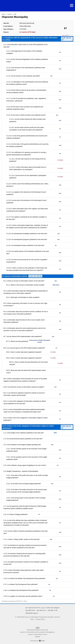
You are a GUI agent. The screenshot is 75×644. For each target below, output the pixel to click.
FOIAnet (38, 637)
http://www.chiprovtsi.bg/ (27, 23)
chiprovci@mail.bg (25, 26)
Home (3, 14)
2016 (15, 14)
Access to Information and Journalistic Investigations (38, 632)
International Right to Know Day (37, 630)
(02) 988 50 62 (30, 610)
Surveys (9, 14)
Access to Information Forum (38, 634)
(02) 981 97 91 (41, 610)
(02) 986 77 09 (52, 610)
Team (32, 619)
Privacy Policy (40, 619)
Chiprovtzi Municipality (15, 17)
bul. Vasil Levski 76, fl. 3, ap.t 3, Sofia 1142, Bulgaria (42, 608)
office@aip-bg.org (32, 613)
